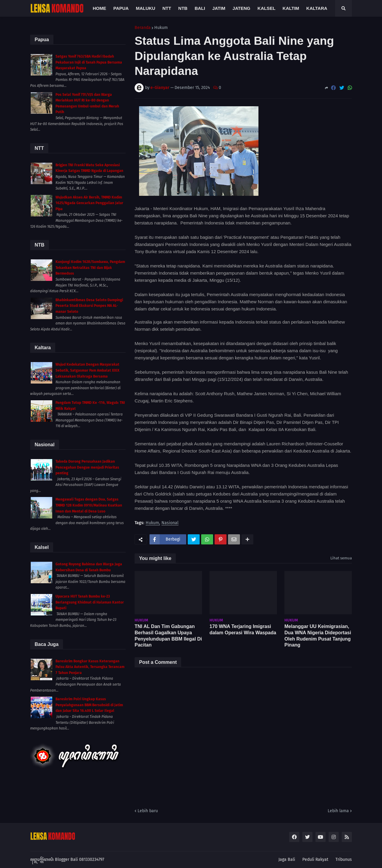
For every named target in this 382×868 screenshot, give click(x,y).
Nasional (170, 523)
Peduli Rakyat (315, 859)
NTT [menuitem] (167, 8)
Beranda (143, 28)
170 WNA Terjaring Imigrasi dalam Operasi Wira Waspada (243, 630)
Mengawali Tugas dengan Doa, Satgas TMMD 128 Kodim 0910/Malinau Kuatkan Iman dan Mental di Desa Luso (89, 505)
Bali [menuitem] (200, 8)
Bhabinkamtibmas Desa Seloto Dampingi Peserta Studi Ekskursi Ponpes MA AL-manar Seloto (89, 306)
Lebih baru (148, 811)
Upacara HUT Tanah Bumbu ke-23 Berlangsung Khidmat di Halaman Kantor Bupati (90, 602)
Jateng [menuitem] (241, 8)
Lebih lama (338, 811)
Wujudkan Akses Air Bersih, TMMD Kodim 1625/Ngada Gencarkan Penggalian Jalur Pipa (89, 203)
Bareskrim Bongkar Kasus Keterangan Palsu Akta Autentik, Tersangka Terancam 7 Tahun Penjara (90, 667)
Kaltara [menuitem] (317, 8)
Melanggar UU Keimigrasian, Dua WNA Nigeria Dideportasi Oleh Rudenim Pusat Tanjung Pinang (318, 636)
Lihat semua (341, 558)
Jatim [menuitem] (219, 8)
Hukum (161, 28)
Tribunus (344, 859)
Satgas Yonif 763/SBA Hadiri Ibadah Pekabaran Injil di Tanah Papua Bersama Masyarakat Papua (89, 62)
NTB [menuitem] (183, 8)
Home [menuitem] (100, 8)
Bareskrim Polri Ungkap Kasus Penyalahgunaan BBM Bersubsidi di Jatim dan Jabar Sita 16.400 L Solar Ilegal (89, 705)
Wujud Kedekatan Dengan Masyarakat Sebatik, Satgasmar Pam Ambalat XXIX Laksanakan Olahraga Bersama (87, 370)
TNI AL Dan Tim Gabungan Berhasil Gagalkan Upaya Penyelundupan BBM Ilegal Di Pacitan (168, 636)
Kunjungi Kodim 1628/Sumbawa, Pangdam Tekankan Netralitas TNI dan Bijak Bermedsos (90, 268)
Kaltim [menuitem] (291, 8)
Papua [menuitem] (121, 8)
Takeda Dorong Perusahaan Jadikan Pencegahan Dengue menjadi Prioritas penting (87, 467)
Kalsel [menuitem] (267, 8)
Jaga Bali (287, 859)
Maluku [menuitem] (145, 8)
